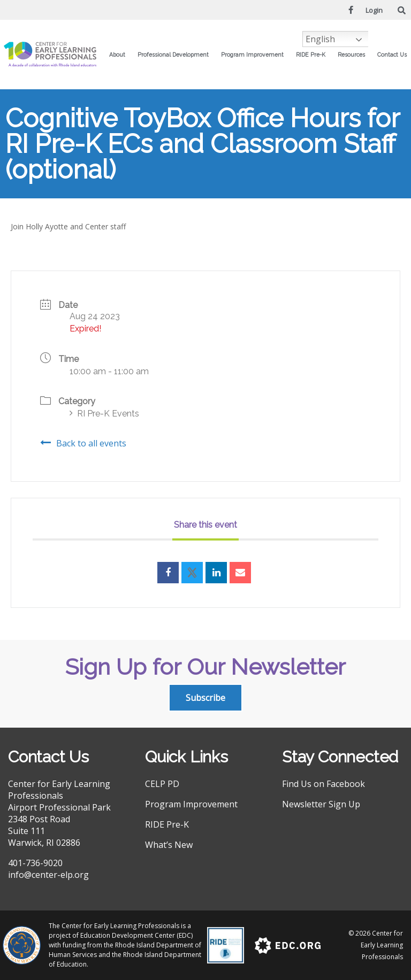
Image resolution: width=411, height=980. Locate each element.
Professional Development (176, 55)
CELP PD (162, 784)
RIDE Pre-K (313, 55)
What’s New (169, 845)
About (120, 55)
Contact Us (392, 55)
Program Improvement (255, 55)
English (320, 39)
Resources (354, 55)
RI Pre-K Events (104, 414)
